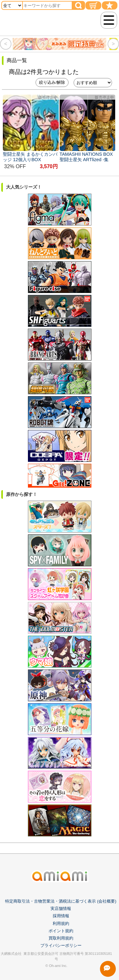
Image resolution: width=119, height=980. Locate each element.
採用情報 (61, 916)
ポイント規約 (61, 931)
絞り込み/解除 (52, 82)
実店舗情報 (61, 908)
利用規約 (61, 923)
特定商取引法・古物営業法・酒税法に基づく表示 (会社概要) (61, 901)
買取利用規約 (61, 938)
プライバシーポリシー (61, 945)
